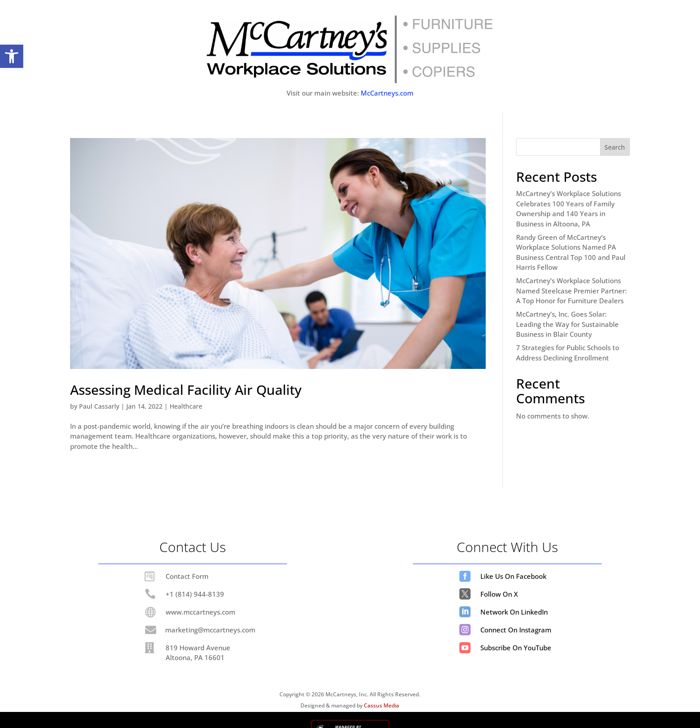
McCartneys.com (387, 93)
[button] (12, 56)
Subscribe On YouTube (516, 648)
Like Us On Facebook (513, 576)
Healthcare (186, 406)
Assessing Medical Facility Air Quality (186, 390)
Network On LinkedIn (514, 612)
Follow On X (499, 594)
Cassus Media (381, 705)
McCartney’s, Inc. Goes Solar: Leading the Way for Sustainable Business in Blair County (567, 324)
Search (615, 147)
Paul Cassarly (99, 406)
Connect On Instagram (516, 630)
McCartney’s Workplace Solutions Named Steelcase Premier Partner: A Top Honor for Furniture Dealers (571, 291)
